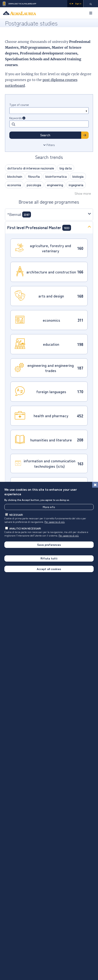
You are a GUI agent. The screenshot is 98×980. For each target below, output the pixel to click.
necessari (16, 515)
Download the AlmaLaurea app (19, 4)
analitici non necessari (25, 529)
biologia (78, 176)
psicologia (34, 185)
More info (49, 507)
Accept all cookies (49, 569)
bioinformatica (56, 176)
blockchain (15, 176)
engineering (55, 185)
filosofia (34, 176)
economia (14, 185)
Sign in (75, 4)
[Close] (95, 485)
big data (66, 168)
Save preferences (49, 545)
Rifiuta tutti (49, 559)
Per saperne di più (55, 522)
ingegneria (76, 185)
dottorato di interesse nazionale (31, 168)
